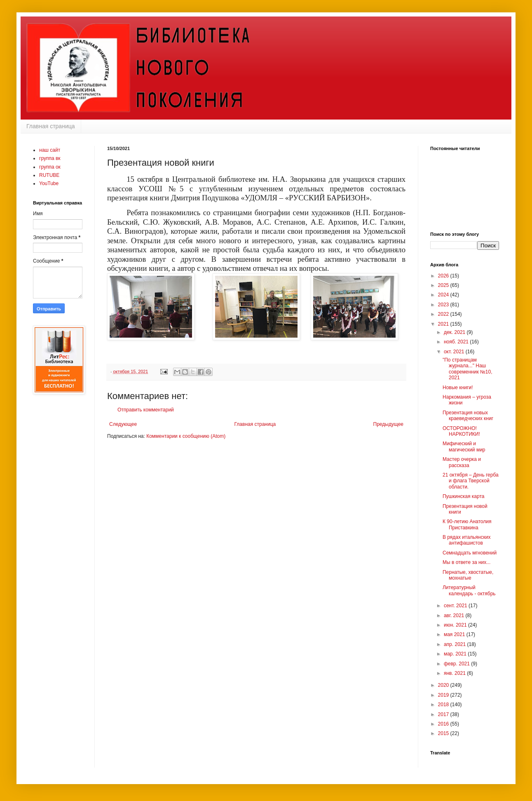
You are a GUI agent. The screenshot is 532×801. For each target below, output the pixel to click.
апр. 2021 (456, 644)
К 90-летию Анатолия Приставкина (467, 524)
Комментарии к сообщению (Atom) (186, 436)
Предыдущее (388, 424)
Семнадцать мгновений (470, 553)
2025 (444, 285)
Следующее (123, 424)
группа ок (50, 167)
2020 (444, 685)
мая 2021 (455, 634)
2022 (444, 314)
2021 (444, 324)
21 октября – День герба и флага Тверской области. (471, 481)
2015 (444, 733)
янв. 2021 (455, 673)
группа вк (50, 158)
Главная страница (51, 126)
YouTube (49, 183)
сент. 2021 (456, 606)
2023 (444, 305)
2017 (444, 714)
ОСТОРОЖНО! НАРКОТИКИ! (461, 431)
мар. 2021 (456, 654)
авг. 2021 (455, 615)
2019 (444, 695)
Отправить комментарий (146, 410)
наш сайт (50, 150)
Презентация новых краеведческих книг (468, 416)
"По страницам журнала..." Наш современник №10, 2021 (468, 369)
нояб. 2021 (457, 342)
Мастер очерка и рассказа (462, 462)
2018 (444, 705)
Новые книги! (458, 388)
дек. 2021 (455, 332)
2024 (444, 295)
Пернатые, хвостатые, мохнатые (468, 575)
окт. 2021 (455, 352)
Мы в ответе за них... (466, 562)
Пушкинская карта (463, 496)
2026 (444, 276)
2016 (444, 724)
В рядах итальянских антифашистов (466, 540)
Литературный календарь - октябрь (469, 590)
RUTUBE (49, 175)
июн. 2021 (456, 625)
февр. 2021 (457, 664)
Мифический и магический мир (464, 446)
